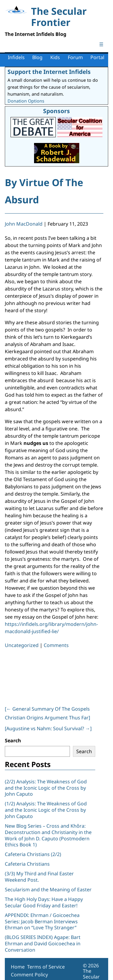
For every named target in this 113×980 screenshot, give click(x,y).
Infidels (16, 57)
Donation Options (26, 101)
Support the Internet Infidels (49, 72)
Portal (97, 57)
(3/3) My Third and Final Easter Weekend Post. (39, 877)
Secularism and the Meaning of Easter (48, 890)
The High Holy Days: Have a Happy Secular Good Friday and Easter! (44, 902)
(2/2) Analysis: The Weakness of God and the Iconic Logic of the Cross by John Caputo (46, 788)
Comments (56, 645)
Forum (75, 57)
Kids (55, 57)
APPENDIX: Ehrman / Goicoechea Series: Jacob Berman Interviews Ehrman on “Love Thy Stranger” (42, 921)
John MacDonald (24, 224)
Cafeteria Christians (27, 864)
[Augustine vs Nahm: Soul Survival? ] (48, 728)
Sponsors (56, 111)
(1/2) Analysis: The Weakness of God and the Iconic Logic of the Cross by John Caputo (46, 810)
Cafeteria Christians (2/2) (33, 854)
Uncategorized (22, 645)
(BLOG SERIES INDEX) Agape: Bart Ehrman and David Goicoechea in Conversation (43, 944)
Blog (37, 57)
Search (13, 741)
